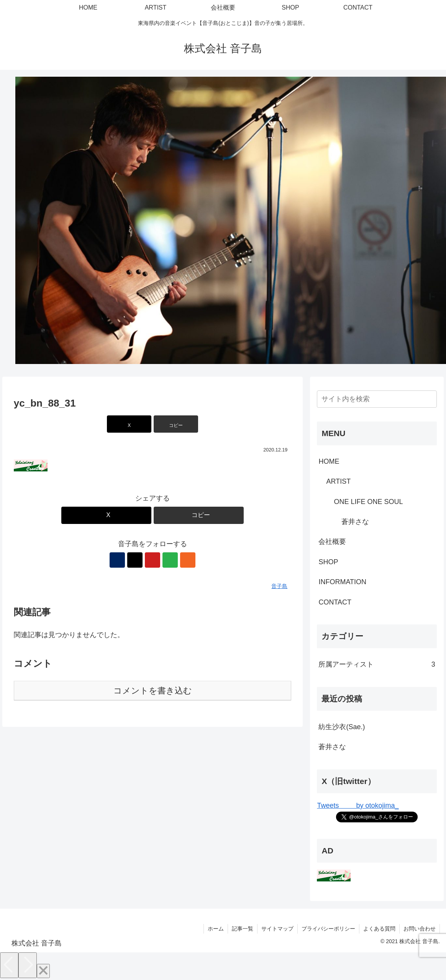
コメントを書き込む (153, 691)
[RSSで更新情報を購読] (188, 560)
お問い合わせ (420, 929)
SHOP (328, 562)
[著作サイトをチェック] (117, 560)
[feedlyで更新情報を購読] (170, 560)
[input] (377, 399)
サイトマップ (277, 929)
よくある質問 (379, 929)
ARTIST (338, 481)
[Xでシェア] (129, 424)
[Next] (28, 965)
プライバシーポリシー (328, 929)
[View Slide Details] (231, 220)
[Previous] (9, 965)
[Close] (43, 971)
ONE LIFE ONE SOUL (368, 502)
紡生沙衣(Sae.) (342, 727)
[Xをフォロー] (135, 560)
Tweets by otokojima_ (358, 805)
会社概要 (332, 542)
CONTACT (335, 602)
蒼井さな (355, 522)
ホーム (216, 929)
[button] (176, 424)
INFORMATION (342, 582)
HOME (329, 461)
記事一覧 (243, 929)
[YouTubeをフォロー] (152, 560)
